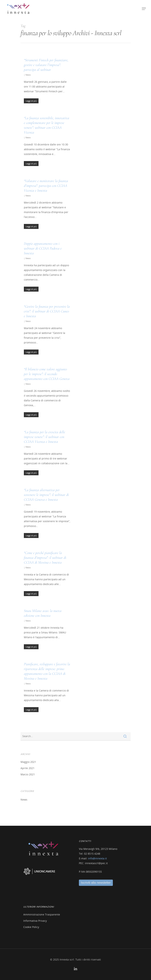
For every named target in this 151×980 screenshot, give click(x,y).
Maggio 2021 (28, 762)
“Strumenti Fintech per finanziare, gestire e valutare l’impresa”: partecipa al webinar (46, 65)
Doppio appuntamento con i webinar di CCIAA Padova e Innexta (43, 248)
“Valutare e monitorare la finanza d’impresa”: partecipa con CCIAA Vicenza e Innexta (46, 186)
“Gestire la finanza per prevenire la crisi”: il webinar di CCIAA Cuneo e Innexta (47, 311)
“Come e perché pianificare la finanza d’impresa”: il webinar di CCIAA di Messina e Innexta (45, 558)
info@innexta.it (97, 858)
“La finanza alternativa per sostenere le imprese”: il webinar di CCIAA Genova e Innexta (46, 495)
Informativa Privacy (35, 921)
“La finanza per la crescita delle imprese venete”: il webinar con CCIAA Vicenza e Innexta (44, 437)
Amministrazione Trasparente (42, 914)
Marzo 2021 (28, 774)
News (28, 75)
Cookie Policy (31, 927)
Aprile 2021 (28, 768)
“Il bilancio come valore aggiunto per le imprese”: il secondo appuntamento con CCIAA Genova (47, 374)
